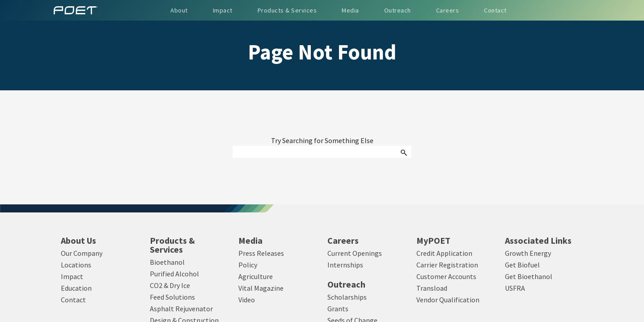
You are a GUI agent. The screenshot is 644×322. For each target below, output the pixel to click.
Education (76, 288)
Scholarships (347, 297)
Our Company (82, 253)
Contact (73, 300)
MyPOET (433, 241)
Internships (345, 265)
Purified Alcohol (174, 274)
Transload (432, 288)
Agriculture (256, 276)
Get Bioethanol (529, 276)
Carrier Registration (447, 265)
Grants (338, 309)
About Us (78, 241)
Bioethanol (167, 262)
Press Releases (261, 253)
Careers (343, 241)
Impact (72, 276)
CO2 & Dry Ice (170, 285)
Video (247, 300)
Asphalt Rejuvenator (181, 309)
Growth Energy (528, 253)
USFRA (515, 288)
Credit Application (444, 253)
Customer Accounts (446, 276)
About (179, 10)
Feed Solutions (172, 297)
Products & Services (172, 245)
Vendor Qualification (448, 300)
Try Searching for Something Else (322, 141)
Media (250, 241)
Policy (248, 265)
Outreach (346, 284)
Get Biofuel (522, 265)
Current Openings (355, 253)
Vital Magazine (261, 288)
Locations (76, 265)
